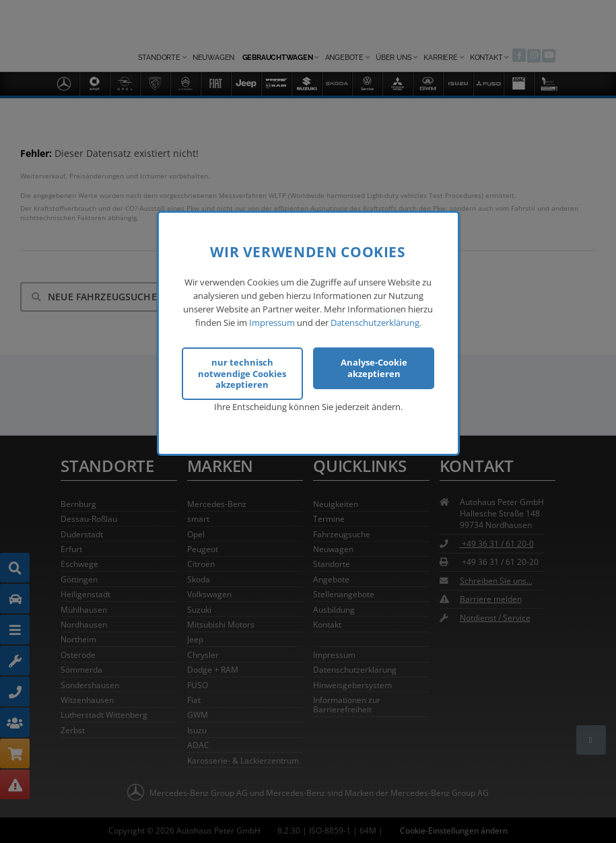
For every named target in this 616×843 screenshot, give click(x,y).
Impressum (272, 321)
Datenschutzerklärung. (376, 321)
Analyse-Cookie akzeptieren (374, 366)
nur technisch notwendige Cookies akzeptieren (242, 372)
